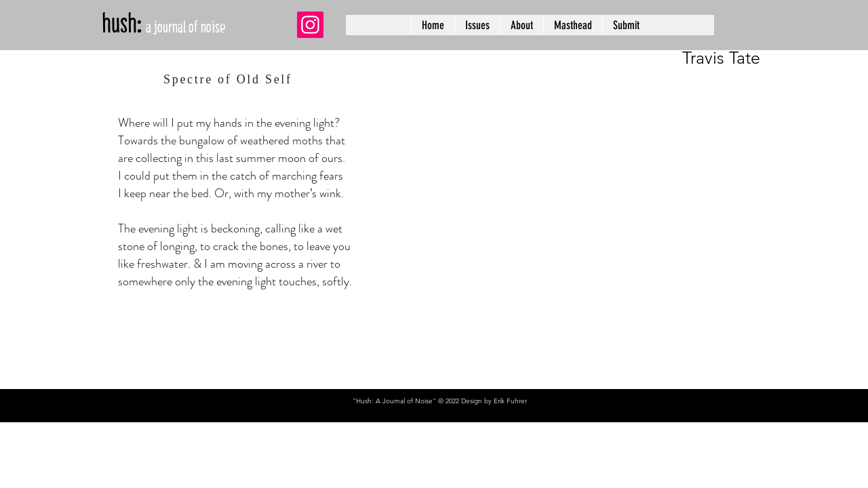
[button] (477, 25)
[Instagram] (310, 25)
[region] (619, 142)
